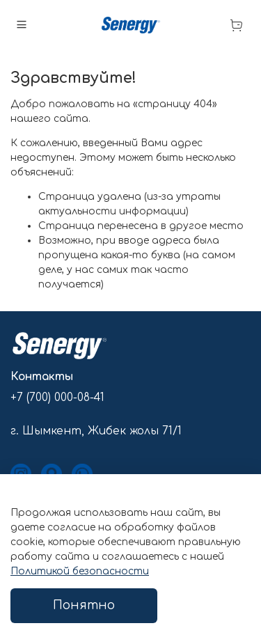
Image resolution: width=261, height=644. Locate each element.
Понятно (84, 605)
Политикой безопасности (80, 571)
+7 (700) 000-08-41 (57, 398)
